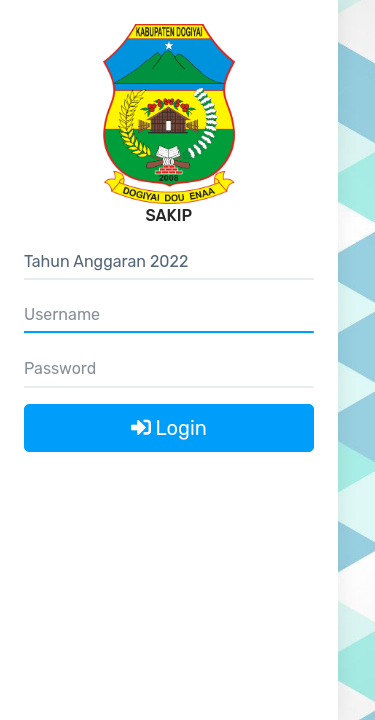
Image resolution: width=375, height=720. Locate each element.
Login (169, 428)
